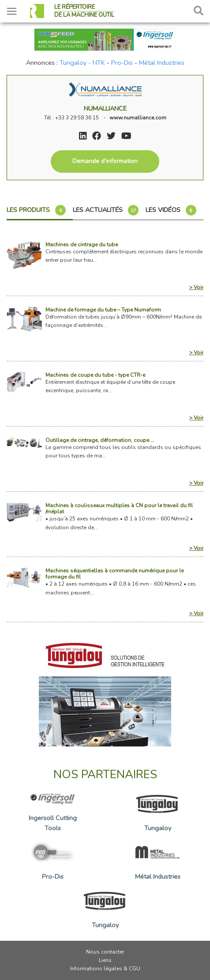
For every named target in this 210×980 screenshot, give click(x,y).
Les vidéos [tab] (171, 210)
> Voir (196, 287)
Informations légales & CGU (105, 969)
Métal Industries (162, 63)
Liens (105, 960)
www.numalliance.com (138, 118)
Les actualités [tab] (106, 210)
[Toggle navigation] (12, 11)
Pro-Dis (122, 63)
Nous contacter (105, 952)
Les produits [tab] (36, 210)
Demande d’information (105, 161)
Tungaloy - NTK (82, 63)
